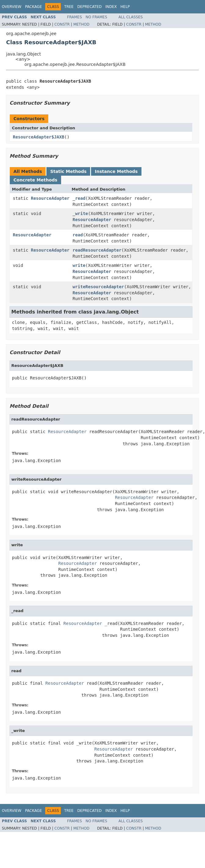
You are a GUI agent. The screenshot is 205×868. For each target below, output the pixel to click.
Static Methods (68, 171)
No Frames (96, 17)
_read (79, 198)
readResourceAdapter (97, 250)
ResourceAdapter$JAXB (39, 137)
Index (111, 7)
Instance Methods (116, 171)
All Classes (131, 17)
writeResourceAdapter (98, 287)
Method (81, 24)
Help (125, 7)
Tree (69, 7)
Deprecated (90, 7)
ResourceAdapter (50, 198)
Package (33, 7)
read (78, 235)
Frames (75, 17)
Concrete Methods (35, 180)
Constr (62, 24)
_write (80, 213)
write (79, 265)
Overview (12, 7)
